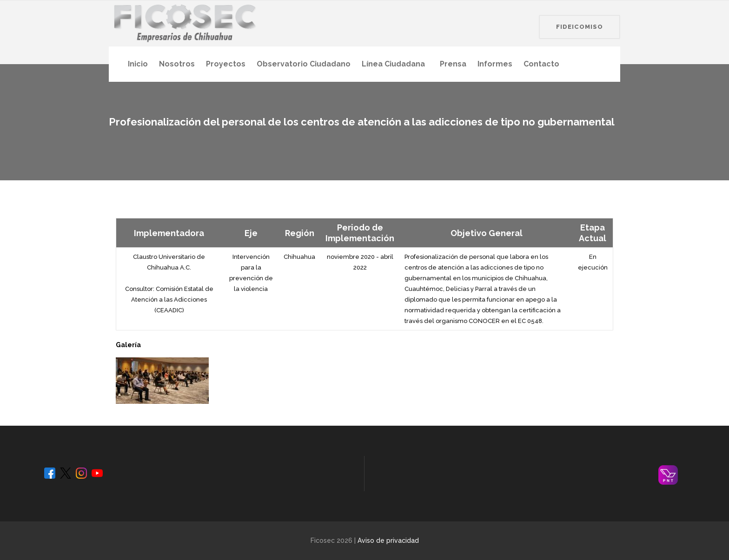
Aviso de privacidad (388, 540)
